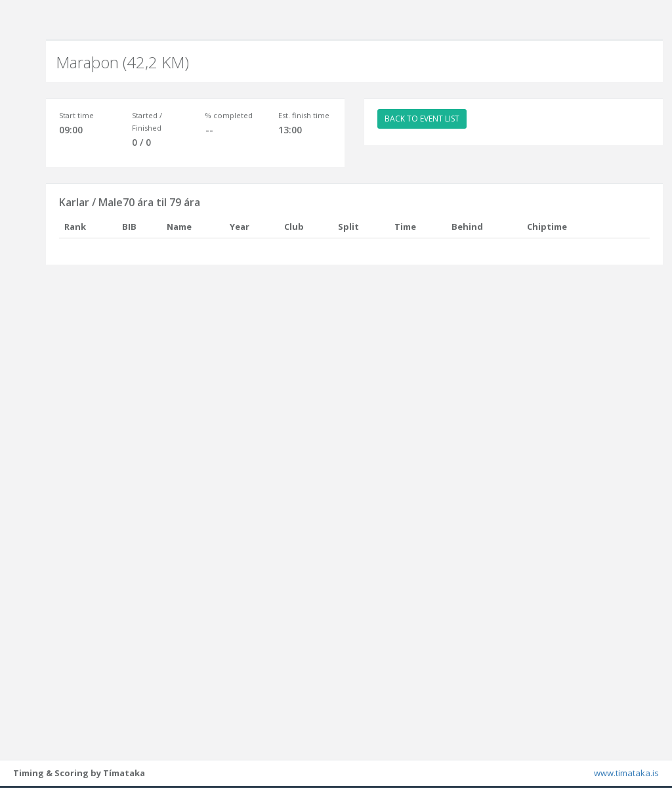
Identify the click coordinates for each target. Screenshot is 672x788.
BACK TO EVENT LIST (422, 119)
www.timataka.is (626, 775)
